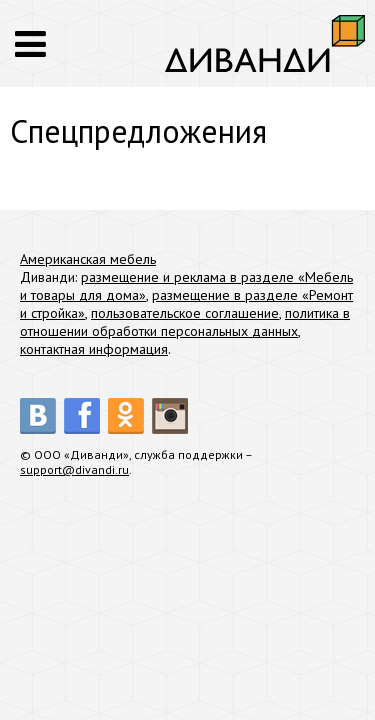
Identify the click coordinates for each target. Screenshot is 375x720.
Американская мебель (88, 259)
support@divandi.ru (74, 469)
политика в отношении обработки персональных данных (185, 322)
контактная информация (94, 349)
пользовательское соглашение (185, 313)
